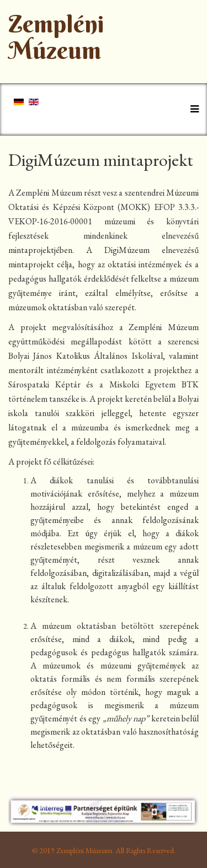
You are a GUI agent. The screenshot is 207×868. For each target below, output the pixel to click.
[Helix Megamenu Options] (192, 109)
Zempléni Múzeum (56, 37)
